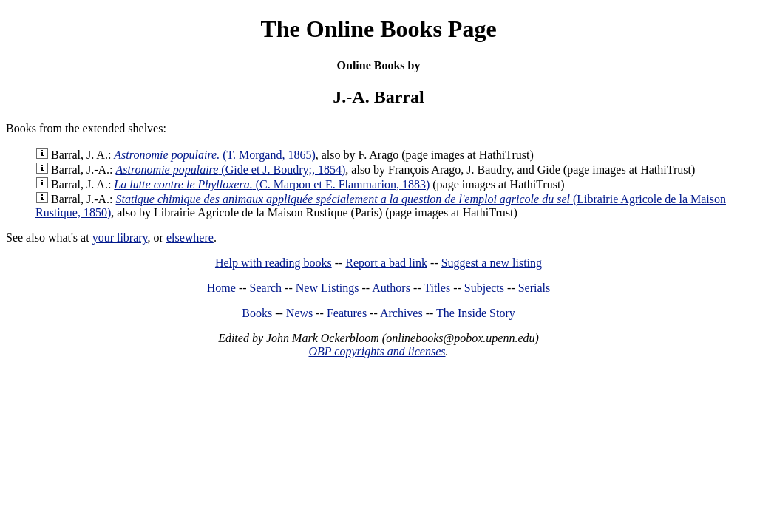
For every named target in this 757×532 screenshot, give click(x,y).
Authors (391, 288)
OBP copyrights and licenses (377, 351)
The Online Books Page (378, 29)
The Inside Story (476, 313)
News (299, 313)
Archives (401, 313)
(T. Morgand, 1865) (214, 155)
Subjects (484, 288)
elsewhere (190, 238)
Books (257, 313)
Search (266, 288)
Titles (437, 288)
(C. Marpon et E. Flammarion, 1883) (272, 184)
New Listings (327, 288)
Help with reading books (274, 263)
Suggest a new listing (492, 263)
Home (221, 288)
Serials (534, 288)
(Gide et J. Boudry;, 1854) (231, 170)
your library (120, 238)
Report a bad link (386, 263)
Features (347, 313)
